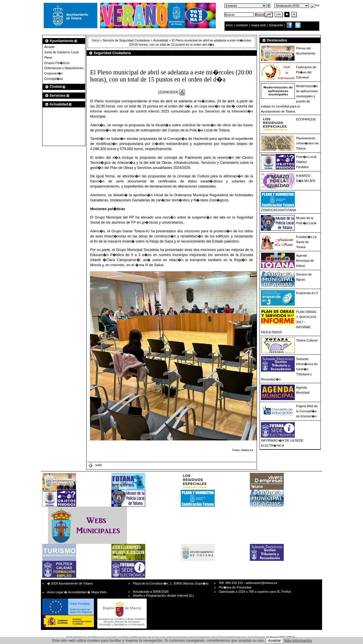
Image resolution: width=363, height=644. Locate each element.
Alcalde (49, 47)
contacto (242, 25)
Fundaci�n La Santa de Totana (306, 242)
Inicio (96, 40)
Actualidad (161, 40)
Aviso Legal (55, 592)
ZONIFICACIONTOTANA (279, 210)
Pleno (48, 58)
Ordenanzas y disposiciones (64, 68)
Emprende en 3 (307, 293)
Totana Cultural (307, 340)
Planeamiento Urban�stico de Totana (307, 143)
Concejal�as (53, 79)
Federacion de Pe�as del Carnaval (306, 72)
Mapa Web (99, 592)
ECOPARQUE (306, 119)
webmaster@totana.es (261, 583)
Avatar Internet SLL (181, 596)
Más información (298, 640)
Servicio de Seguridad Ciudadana (126, 40)
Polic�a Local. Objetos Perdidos (307, 162)
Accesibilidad (77, 592)
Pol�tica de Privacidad (235, 587)
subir (95, 465)
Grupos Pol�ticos (57, 63)
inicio (230, 25)
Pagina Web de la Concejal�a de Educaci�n (307, 411)
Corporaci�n (53, 73)
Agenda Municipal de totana (305, 261)
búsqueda (276, 25)
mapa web (259, 25)
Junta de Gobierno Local (61, 52)
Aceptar (274, 640)
